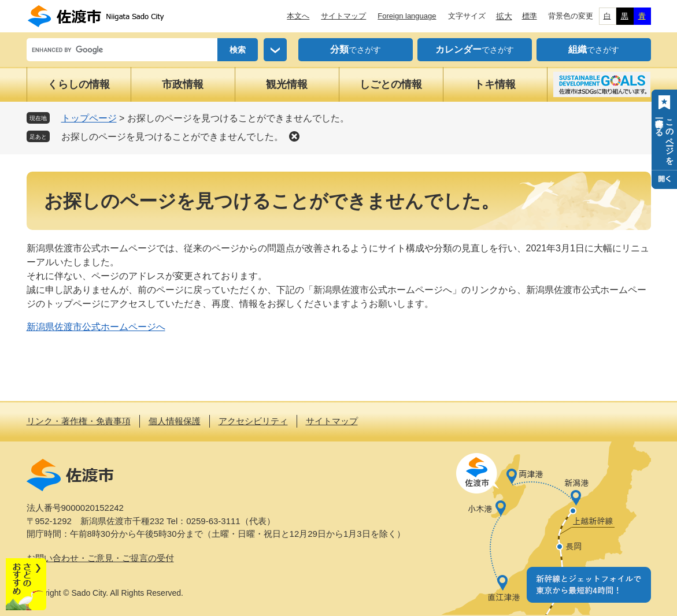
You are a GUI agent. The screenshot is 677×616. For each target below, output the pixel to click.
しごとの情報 (391, 84)
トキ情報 (495, 84)
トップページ (89, 118)
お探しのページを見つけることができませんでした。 (172, 137)
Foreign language (407, 16)
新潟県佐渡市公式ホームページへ (96, 327)
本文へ (298, 16)
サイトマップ (343, 16)
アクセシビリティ (253, 421)
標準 (530, 16)
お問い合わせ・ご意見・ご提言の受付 (100, 558)
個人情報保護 (175, 421)
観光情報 (287, 84)
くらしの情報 (79, 84)
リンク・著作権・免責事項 (79, 421)
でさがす (356, 50)
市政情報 (183, 84)
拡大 (504, 16)
